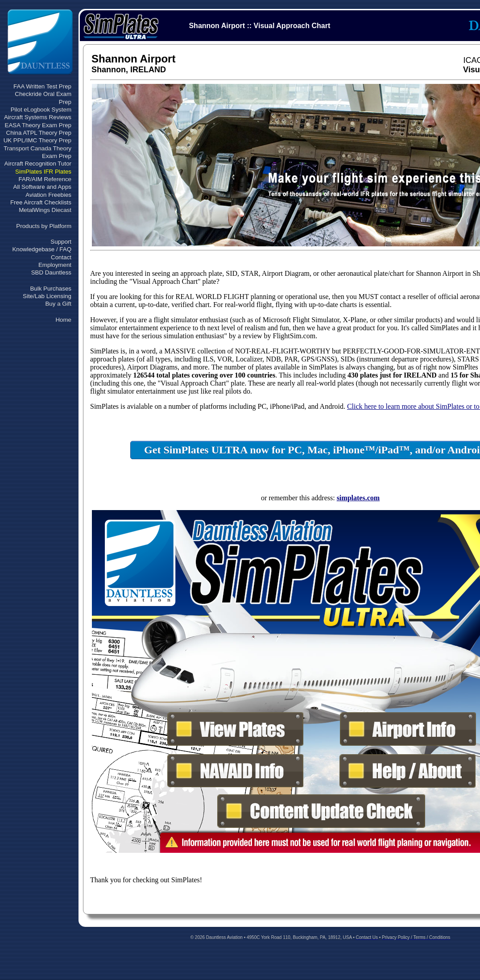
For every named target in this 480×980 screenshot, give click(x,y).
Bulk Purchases (51, 289)
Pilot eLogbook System (41, 110)
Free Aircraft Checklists (41, 202)
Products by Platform (44, 226)
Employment (55, 265)
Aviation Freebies (48, 195)
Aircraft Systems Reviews (38, 117)
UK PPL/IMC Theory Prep (37, 140)
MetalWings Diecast (45, 210)
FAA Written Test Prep (42, 86)
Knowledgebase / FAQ (42, 249)
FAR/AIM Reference (45, 179)
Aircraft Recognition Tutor (38, 164)
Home (63, 320)
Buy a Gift (58, 304)
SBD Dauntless (51, 272)
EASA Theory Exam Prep (38, 125)
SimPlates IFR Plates (43, 172)
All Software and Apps (42, 187)
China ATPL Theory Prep (39, 133)
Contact (61, 257)
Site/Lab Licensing (47, 296)
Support (61, 242)
